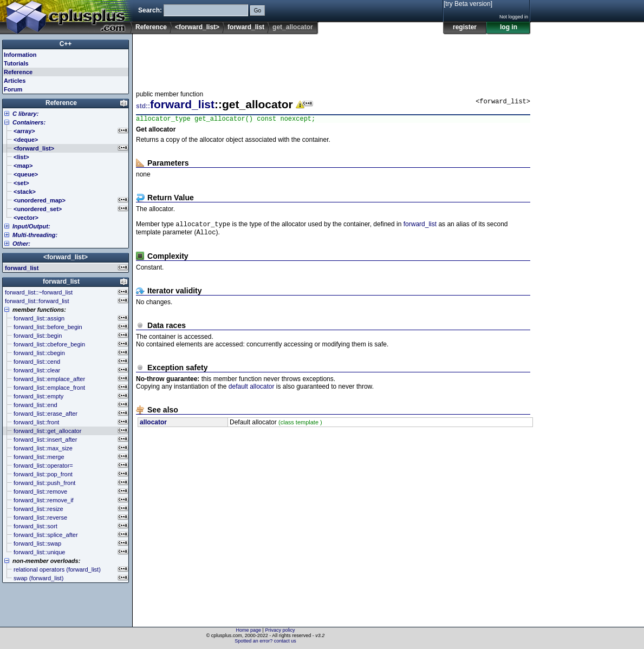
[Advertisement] (333, 59)
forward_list (246, 27)
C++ (66, 44)
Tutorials (16, 63)
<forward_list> (197, 27)
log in (509, 27)
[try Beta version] (468, 4)
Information (20, 55)
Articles (15, 81)
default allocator (252, 390)
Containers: (29, 122)
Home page (249, 630)
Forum (13, 89)
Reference (151, 27)
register (465, 27)
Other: (21, 244)
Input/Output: (31, 226)
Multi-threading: (35, 235)
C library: (25, 114)
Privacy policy (280, 630)
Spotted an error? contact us (265, 641)
